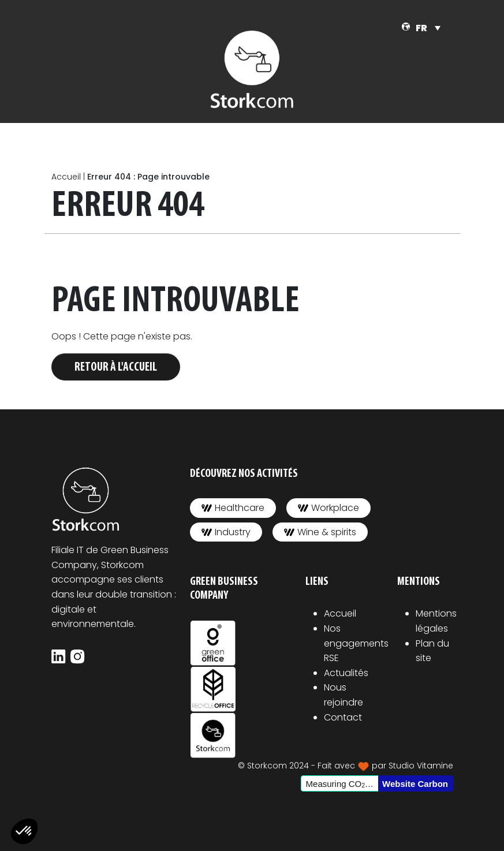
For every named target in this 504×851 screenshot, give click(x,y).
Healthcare (233, 508)
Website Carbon (415, 784)
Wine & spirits (320, 532)
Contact (343, 717)
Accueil (66, 177)
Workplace (328, 508)
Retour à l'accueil (116, 367)
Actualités (346, 673)
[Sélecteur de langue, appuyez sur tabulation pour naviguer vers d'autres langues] (428, 28)
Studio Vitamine (421, 766)
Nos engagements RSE (356, 643)
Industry (226, 532)
